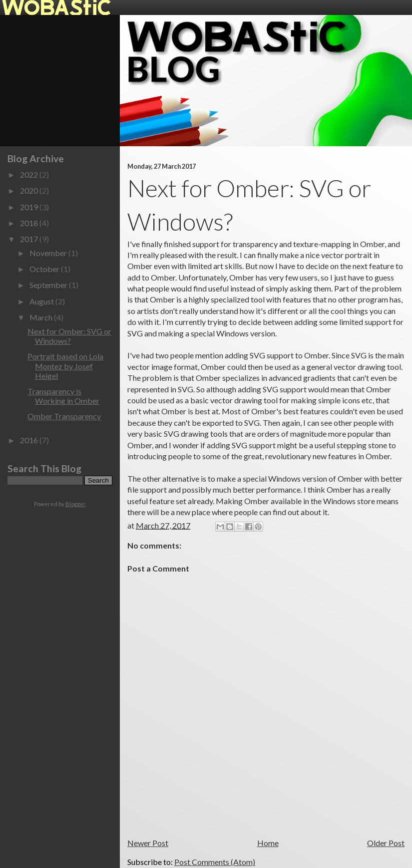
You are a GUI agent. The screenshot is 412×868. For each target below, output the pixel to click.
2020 (30, 190)
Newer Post (148, 843)
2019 (30, 207)
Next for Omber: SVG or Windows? (69, 336)
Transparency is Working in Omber (63, 396)
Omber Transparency (64, 416)
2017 (30, 239)
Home (268, 843)
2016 (30, 440)
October (45, 269)
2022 (30, 174)
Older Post (386, 843)
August (42, 301)
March (42, 317)
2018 (30, 223)
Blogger (75, 504)
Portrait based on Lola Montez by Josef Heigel (65, 366)
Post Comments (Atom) (215, 862)
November (49, 253)
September (49, 285)
